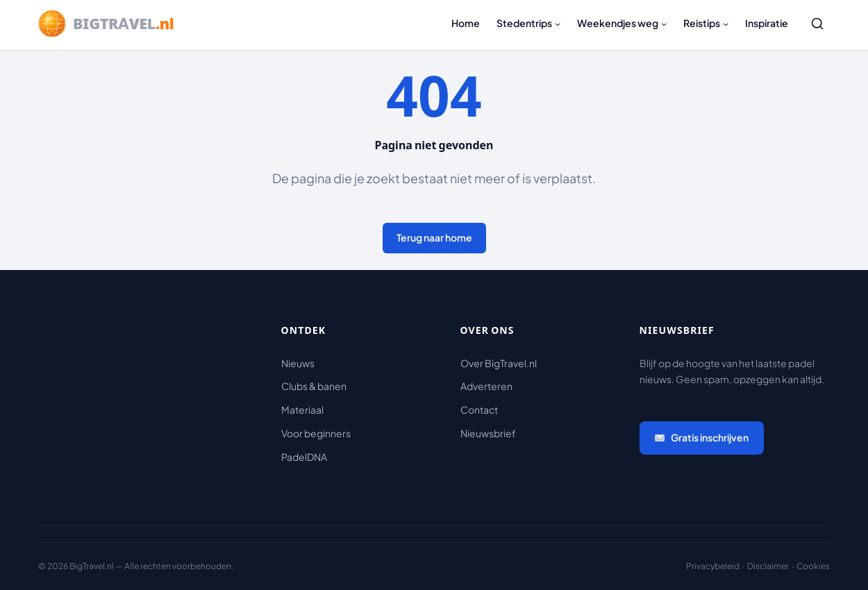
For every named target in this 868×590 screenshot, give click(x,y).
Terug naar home (434, 237)
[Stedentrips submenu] (558, 24)
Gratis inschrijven (702, 437)
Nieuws (298, 363)
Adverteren (486, 386)
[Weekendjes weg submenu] (664, 24)
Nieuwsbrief (488, 433)
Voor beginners (316, 433)
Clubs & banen (314, 386)
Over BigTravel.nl (499, 363)
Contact (479, 410)
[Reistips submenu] (726, 24)
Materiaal (302, 410)
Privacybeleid (713, 566)
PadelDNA (304, 457)
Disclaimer (768, 566)
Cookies (813, 566)
